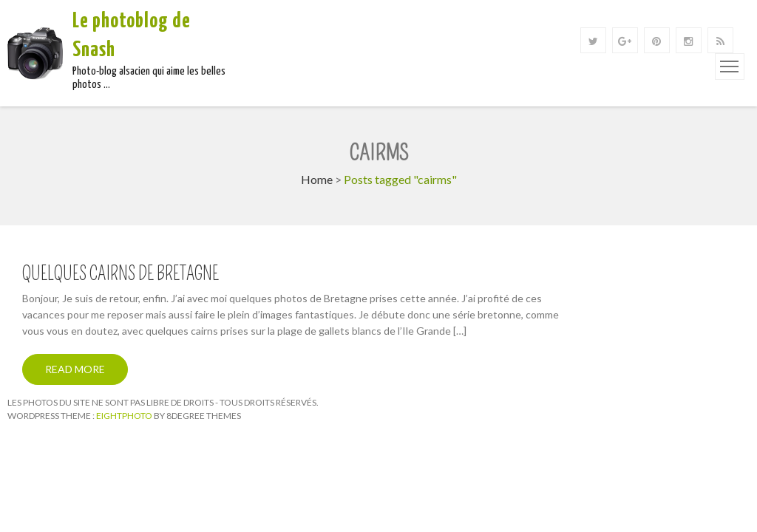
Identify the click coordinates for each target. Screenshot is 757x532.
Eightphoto (125, 416)
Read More (75, 369)
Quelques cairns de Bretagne (120, 274)
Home (317, 179)
